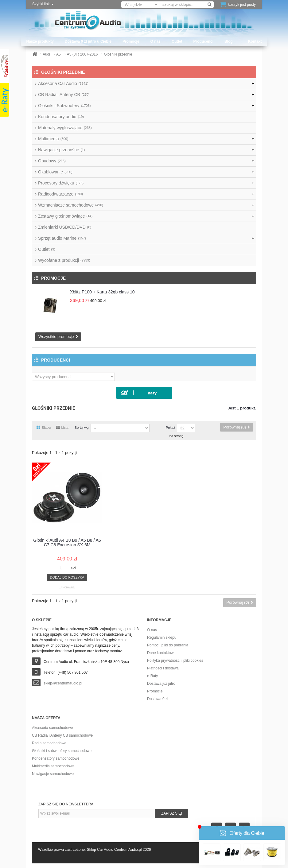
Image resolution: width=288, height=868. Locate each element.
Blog (229, 41)
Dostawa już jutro (161, 684)
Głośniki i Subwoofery (64, 106)
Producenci (203, 41)
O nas (156, 41)
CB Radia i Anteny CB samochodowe (62, 735)
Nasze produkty (40, 41)
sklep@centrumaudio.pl (63, 683)
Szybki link (43, 4)
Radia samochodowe (49, 743)
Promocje (131, 41)
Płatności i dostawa (163, 668)
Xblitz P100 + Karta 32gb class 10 (102, 292)
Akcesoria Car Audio (63, 83)
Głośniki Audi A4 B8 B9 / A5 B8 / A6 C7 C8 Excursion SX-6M (67, 543)
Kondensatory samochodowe (56, 758)
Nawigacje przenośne (61, 150)
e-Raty (152, 676)
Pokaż (171, 428)
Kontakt (255, 41)
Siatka (44, 428)
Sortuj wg (82, 428)
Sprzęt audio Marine (62, 238)
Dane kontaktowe (161, 653)
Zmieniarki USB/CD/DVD (65, 227)
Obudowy (52, 161)
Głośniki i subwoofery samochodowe (62, 751)
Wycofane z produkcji (64, 260)
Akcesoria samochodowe (52, 728)
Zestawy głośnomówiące (65, 216)
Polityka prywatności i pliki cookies (175, 661)
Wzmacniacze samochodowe (71, 205)
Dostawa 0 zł (158, 699)
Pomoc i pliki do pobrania (168, 645)
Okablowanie (55, 172)
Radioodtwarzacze (60, 194)
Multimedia (53, 139)
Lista (62, 428)
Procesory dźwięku (61, 183)
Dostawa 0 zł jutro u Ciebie (88, 41)
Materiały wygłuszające (65, 128)
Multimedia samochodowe (53, 766)
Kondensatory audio (61, 117)
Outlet (177, 41)
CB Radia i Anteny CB (64, 95)
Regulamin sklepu (162, 637)
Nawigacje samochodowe (53, 774)
